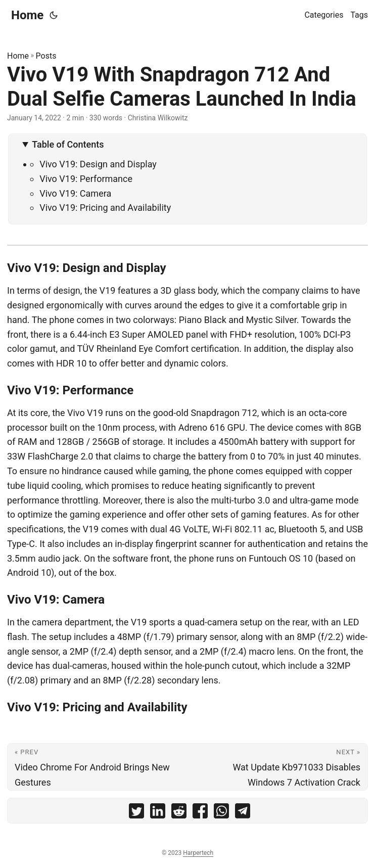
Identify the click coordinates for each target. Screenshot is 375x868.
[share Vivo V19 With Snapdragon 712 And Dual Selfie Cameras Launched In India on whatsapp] (221, 813)
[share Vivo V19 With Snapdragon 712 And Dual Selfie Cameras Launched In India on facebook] (200, 813)
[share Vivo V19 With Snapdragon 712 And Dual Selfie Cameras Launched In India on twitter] (136, 813)
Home (27, 15)
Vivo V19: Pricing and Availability (105, 208)
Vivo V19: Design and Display (98, 164)
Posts (46, 56)
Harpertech (198, 853)
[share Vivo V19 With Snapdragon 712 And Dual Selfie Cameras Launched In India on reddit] (179, 813)
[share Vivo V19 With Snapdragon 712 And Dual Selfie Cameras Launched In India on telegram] (243, 813)
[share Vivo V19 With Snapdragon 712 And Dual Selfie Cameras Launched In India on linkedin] (158, 813)
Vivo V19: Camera (75, 193)
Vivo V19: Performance (86, 179)
